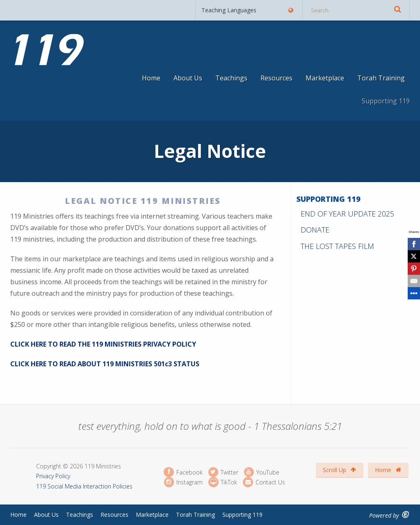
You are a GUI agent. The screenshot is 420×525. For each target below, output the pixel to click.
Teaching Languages (248, 10)
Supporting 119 (386, 101)
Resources (276, 78)
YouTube (262, 472)
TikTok (223, 482)
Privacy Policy (53, 476)
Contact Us (264, 482)
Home (151, 78)
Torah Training (381, 78)
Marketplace (325, 78)
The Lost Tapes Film (337, 246)
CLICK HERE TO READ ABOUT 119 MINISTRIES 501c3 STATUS (105, 364)
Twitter (223, 472)
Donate (315, 230)
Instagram (183, 482)
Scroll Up (339, 470)
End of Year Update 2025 (347, 214)
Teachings (231, 78)
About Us (188, 78)
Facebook (183, 472)
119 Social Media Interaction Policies (84, 486)
